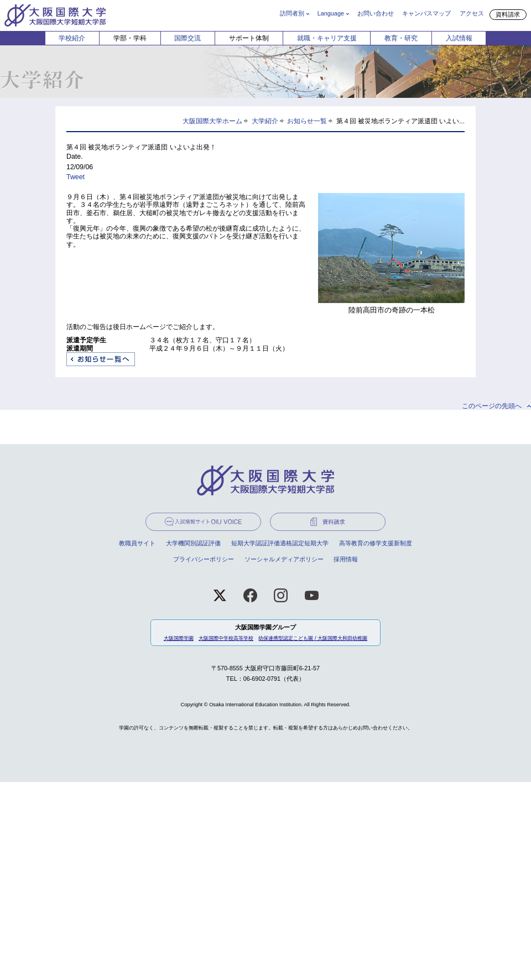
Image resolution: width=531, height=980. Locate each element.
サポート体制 (249, 38)
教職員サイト (137, 543)
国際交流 (188, 38)
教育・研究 (401, 38)
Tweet (76, 177)
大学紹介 (265, 121)
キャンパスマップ (426, 13)
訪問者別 (292, 13)
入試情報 (459, 38)
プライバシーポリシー (204, 559)
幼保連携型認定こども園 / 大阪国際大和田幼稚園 (313, 638)
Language (331, 13)
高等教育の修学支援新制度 (376, 543)
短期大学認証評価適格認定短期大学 (280, 543)
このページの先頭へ (492, 406)
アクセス (472, 13)
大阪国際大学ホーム (212, 121)
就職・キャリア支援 (327, 38)
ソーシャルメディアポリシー (284, 559)
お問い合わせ (376, 13)
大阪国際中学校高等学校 (226, 638)
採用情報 (346, 559)
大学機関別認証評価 (193, 543)
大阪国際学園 (179, 638)
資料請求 (508, 14)
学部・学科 (130, 38)
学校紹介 (72, 38)
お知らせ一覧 (307, 121)
